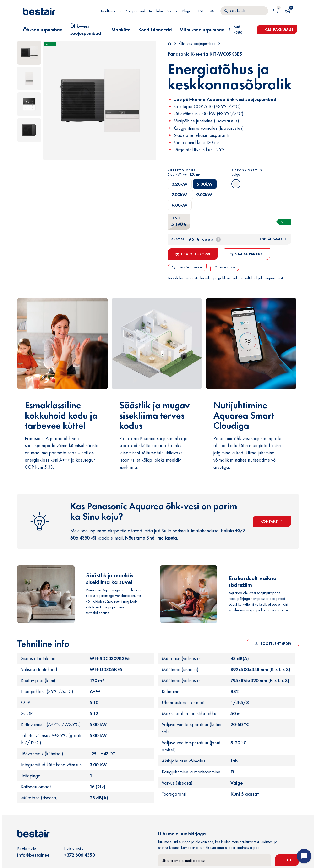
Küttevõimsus (182, 170)
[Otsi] (244, 11)
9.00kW (204, 195)
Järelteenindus (111, 11)
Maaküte (121, 30)
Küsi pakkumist (279, 30)
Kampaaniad (135, 11)
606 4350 (235, 30)
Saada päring (246, 254)
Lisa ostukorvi (193, 254)
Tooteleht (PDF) (273, 643)
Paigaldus (225, 267)
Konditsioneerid (155, 30)
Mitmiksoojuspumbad (202, 30)
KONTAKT (272, 521)
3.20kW (180, 184)
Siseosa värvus (247, 170)
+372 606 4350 (79, 855)
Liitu (287, 860)
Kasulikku (156, 11)
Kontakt (172, 11)
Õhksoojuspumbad (43, 30)
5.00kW (205, 184)
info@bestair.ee (33, 855)
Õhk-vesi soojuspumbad (86, 30)
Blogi (186, 11)
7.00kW (179, 195)
